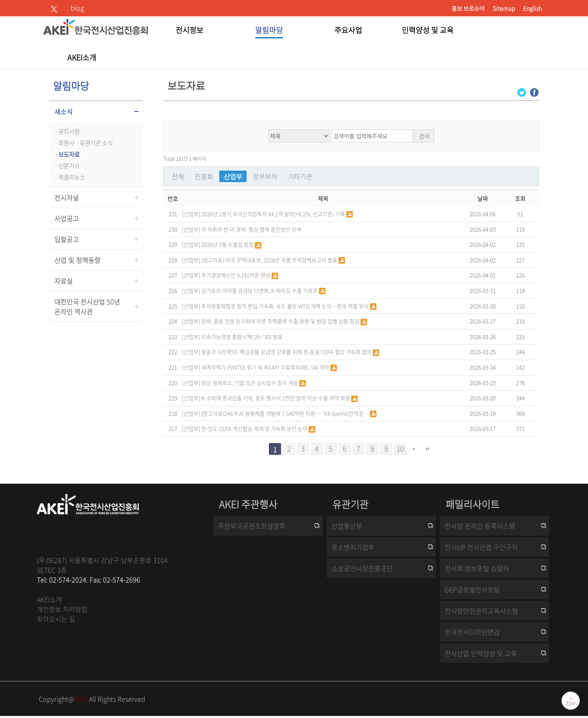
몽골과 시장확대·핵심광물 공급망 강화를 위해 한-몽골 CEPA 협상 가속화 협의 (287, 352)
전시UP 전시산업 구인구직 (481, 547)
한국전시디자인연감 (472, 632)
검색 (424, 136)
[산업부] (191, 213)
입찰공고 (67, 239)
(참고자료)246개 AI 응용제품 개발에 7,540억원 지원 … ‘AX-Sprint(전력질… (286, 413)
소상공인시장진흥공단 (362, 568)
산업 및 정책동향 (77, 260)
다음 (414, 449)
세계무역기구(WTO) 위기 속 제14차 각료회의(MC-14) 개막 (266, 367)
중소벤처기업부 (353, 547)
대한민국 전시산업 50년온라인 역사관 (87, 307)
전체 (178, 176)
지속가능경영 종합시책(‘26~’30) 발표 (242, 337)
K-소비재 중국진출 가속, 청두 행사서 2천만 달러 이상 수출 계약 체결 (276, 398)
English (532, 8)
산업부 (233, 176)
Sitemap (504, 8)
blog (77, 8)
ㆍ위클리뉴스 (69, 177)
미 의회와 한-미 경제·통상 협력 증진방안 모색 (251, 229)
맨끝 (428, 449)
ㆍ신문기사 (66, 166)
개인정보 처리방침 (62, 609)
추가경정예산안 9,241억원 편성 (236, 275)
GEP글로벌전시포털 (472, 589)
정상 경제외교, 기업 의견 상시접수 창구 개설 (250, 383)
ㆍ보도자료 (66, 154)
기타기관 (300, 176)
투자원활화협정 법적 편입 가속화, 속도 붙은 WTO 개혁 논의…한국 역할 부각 (286, 306)
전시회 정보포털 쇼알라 (477, 568)
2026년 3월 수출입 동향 (228, 244)
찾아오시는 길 (56, 619)
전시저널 (67, 198)
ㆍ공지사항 (66, 131)
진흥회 (204, 176)
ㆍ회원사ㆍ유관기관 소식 (83, 143)
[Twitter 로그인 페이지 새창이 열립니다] (522, 92)
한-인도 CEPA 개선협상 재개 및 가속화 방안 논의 (255, 428)
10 (400, 449)
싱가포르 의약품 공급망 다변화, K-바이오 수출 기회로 (260, 290)
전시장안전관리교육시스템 (481, 611)
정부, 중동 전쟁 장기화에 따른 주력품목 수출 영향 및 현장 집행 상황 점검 (281, 321)
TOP (571, 704)
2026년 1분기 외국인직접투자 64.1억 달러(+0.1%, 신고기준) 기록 (274, 214)
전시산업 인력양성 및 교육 (481, 653)
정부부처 (265, 176)
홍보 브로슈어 (468, 8)
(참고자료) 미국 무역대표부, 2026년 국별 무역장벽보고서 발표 (270, 260)
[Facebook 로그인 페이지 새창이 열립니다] (534, 92)
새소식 (63, 111)
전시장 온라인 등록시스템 (480, 526)
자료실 (63, 281)
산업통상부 (347, 526)
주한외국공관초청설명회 (252, 526)
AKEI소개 (49, 599)
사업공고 (67, 218)
